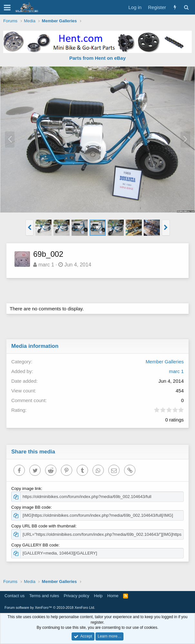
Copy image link (26, 488)
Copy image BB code (31, 507)
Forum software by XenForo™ (50, 608)
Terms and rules (44, 596)
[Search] (186, 7)
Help (98, 596)
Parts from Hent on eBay (97, 58)
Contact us (15, 596)
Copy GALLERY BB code (35, 545)
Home (113, 596)
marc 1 (46, 265)
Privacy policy (77, 596)
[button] (7, 7)
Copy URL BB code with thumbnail (43, 526)
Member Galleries (165, 362)
